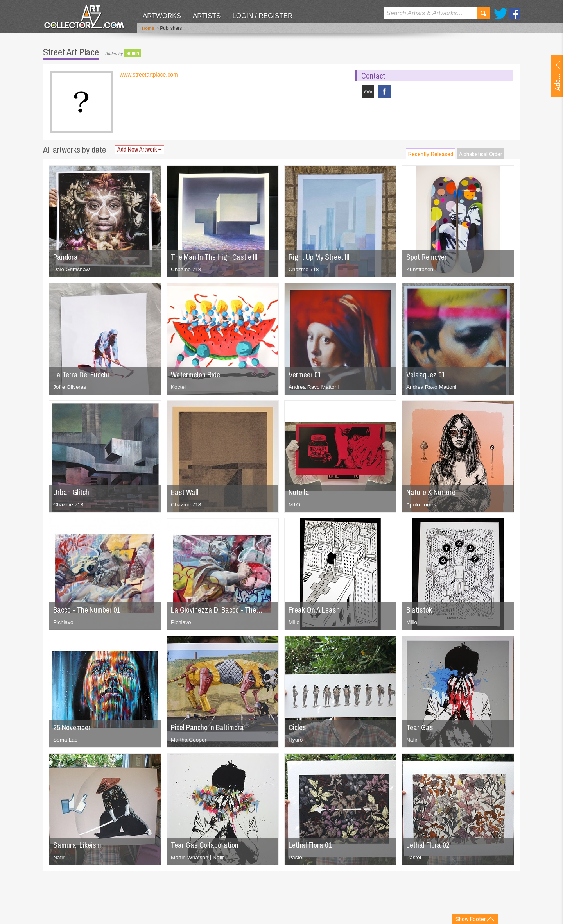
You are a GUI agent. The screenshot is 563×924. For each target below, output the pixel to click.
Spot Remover (428, 256)
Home (148, 29)
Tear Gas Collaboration (206, 844)
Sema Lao (66, 739)
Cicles (298, 727)
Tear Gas (420, 727)
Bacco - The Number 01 (89, 609)
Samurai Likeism (78, 844)
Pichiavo (64, 622)
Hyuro (296, 739)
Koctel (178, 386)
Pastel (296, 857)
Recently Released (431, 154)
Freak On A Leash (315, 609)
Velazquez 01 (426, 374)
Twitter (501, 13)
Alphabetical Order (481, 154)
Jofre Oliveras (70, 386)
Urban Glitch (72, 492)
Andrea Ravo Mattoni (314, 386)
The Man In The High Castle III (216, 256)
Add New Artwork (140, 149)
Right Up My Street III (320, 256)
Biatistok (420, 609)
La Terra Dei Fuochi (83, 374)
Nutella (299, 492)
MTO (295, 504)
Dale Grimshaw (72, 269)
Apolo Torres (421, 504)
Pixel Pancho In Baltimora (209, 727)
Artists (207, 16)
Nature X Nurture (432, 492)
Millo (294, 622)
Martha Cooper (189, 739)
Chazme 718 (186, 269)
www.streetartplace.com (149, 74)
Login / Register (262, 16)
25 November (73, 727)
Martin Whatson (190, 857)
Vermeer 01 (306, 374)
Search (483, 13)
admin (133, 53)
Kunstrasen (420, 269)
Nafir (412, 739)
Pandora (66, 256)
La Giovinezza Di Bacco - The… (219, 609)
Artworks (162, 16)
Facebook (514, 13)
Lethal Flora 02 (429, 844)
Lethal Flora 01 (311, 844)
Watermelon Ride (197, 374)
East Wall (185, 492)
